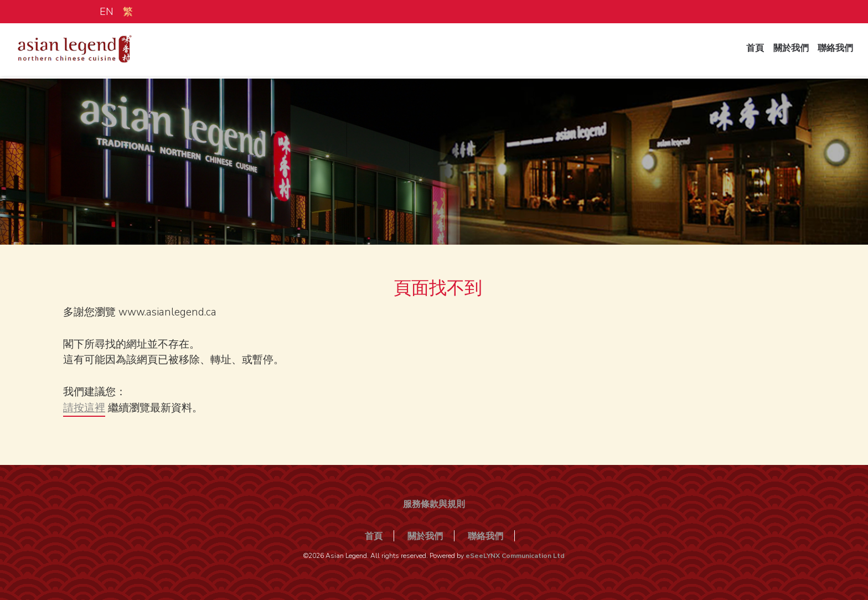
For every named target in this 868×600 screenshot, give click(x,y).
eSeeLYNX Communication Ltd (515, 556)
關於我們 (787, 51)
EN (107, 12)
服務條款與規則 (434, 504)
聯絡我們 (834, 51)
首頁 (750, 51)
